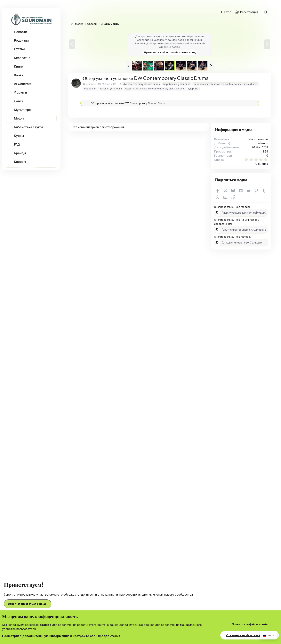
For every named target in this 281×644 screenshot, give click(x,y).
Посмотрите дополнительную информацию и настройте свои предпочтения (61, 636)
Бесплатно (22, 58)
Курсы (19, 136)
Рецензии (21, 40)
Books (19, 75)
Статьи (19, 49)
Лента (19, 101)
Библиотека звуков (29, 127)
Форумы (20, 92)
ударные (193, 89)
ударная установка (111, 89)
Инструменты (258, 139)
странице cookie (170, 47)
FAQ (17, 144)
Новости (21, 32)
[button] (55, 32)
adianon (91, 84)
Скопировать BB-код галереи (233, 237)
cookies (45, 625)
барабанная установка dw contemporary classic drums (225, 84)
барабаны (90, 89)
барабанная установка (177, 84)
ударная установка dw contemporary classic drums (155, 89)
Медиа (19, 118)
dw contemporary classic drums (142, 84)
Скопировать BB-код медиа (232, 207)
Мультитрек (23, 110)
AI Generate (23, 84)
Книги (19, 66)
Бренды (20, 153)
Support (20, 162)
